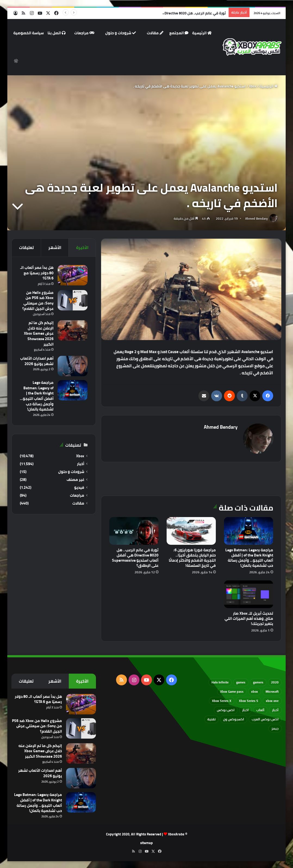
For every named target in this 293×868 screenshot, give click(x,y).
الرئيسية (202, 33)
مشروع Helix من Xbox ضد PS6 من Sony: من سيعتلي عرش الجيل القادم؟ (38, 301)
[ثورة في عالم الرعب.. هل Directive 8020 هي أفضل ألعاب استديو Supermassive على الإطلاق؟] (134, 531)
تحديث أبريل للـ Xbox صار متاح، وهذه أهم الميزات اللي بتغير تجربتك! (249, 618)
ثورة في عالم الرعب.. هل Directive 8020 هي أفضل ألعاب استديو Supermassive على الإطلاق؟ (135, 558)
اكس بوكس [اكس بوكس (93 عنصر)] (226, 710)
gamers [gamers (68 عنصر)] (258, 682)
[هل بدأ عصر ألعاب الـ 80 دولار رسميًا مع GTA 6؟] (73, 275)
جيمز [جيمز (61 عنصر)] (275, 728)
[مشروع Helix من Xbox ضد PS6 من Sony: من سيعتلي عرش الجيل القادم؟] (73, 300)
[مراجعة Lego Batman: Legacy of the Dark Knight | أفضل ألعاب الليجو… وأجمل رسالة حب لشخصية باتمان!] (249, 531)
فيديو (79, 488)
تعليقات (26, 248)
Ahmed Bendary (256, 218)
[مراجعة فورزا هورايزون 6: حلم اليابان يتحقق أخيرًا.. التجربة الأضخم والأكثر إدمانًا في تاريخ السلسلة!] (191, 531)
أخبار (81, 464)
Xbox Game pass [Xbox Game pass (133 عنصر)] (232, 691)
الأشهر (55, 248)
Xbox (253, 86)
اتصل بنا (57, 33)
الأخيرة (82, 248)
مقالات (155, 33)
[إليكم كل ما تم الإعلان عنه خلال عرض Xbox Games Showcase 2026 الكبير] (73, 330)
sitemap (146, 843)
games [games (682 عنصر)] (241, 682)
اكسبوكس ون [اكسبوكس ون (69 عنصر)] (234, 719)
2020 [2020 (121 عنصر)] (275, 682)
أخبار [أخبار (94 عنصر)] (275, 710)
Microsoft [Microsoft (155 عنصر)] (272, 691)
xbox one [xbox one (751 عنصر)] (272, 701)
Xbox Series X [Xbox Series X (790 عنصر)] (222, 701)
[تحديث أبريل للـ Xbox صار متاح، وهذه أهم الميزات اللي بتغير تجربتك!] (249, 594)
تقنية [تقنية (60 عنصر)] (211, 719)
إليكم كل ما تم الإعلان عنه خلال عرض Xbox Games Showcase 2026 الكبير (39, 333)
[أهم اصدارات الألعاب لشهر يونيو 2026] (73, 366)
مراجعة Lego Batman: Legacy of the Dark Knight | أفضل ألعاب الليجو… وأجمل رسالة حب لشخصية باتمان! (249, 558)
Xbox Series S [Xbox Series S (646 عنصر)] (249, 701)
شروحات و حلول (121, 33)
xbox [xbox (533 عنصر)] (255, 691)
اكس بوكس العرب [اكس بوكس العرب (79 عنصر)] (265, 719)
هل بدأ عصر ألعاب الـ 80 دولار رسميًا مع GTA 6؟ (37, 273)
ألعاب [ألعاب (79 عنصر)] (260, 710)
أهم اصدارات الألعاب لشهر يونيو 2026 (37, 361)
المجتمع (179, 33)
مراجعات (84, 33)
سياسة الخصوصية (29, 33)
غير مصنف (75, 480)
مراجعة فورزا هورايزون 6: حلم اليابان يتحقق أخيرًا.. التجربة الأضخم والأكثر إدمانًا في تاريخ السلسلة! (192, 558)
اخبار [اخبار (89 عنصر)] (245, 710)
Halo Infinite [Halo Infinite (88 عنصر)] (220, 682)
